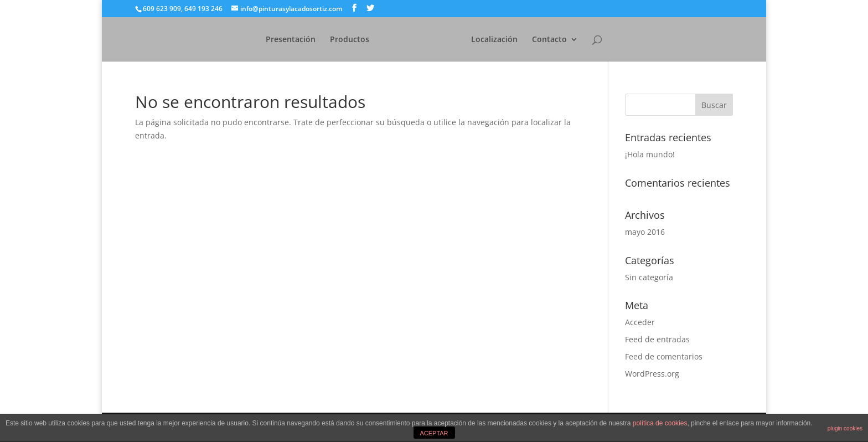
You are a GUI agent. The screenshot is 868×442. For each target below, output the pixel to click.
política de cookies (660, 423)
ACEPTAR (434, 433)
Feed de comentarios (664, 356)
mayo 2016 (645, 232)
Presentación (273, 40)
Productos (332, 40)
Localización (512, 40)
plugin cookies (845, 428)
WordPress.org (652, 374)
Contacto (567, 40)
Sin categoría (649, 277)
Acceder (640, 322)
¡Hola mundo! (650, 154)
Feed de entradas (657, 339)
